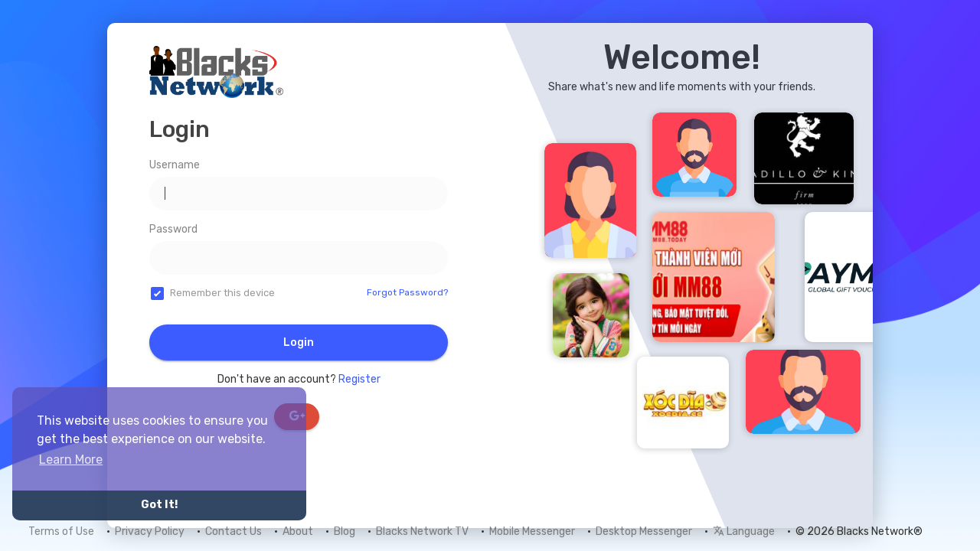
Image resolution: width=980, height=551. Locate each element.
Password (173, 229)
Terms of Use (61, 531)
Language (744, 531)
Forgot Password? (407, 292)
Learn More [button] (71, 460)
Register (359, 379)
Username (175, 165)
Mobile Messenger (532, 531)
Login (299, 342)
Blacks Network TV (422, 531)
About (298, 531)
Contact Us (234, 531)
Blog (345, 531)
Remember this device (222, 293)
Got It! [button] (159, 505)
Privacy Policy (150, 531)
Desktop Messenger (644, 531)
